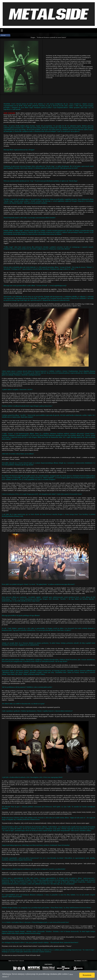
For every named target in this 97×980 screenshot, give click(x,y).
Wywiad (3, 35)
